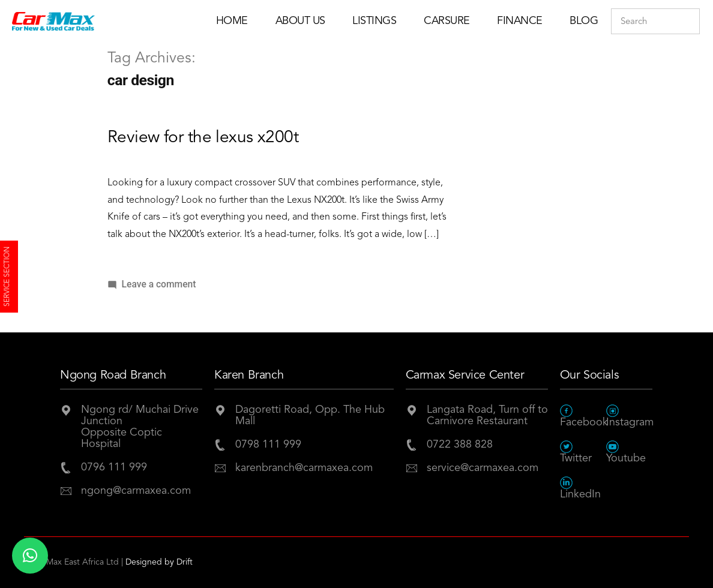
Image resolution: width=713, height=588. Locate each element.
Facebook (583, 416)
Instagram (629, 416)
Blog (584, 21)
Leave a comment (159, 284)
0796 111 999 (114, 467)
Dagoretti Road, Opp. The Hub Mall (310, 415)
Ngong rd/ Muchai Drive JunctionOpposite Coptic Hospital (140, 427)
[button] (30, 556)
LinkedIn (580, 488)
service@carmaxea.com (483, 468)
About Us (300, 21)
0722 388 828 (460, 445)
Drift (185, 562)
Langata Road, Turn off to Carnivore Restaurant (487, 415)
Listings (374, 21)
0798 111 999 (268, 445)
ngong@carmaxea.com (136, 491)
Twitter (576, 452)
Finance (520, 21)
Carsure (447, 21)
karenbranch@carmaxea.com (304, 468)
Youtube (626, 452)
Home (232, 21)
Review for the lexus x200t (203, 138)
